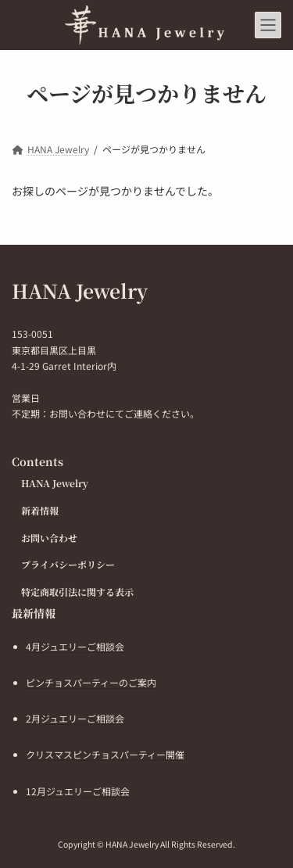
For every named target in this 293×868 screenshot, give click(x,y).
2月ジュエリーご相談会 (75, 718)
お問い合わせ (49, 537)
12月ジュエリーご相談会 (78, 790)
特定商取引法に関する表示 (77, 592)
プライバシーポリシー (68, 564)
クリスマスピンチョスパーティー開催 (105, 754)
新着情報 (40, 510)
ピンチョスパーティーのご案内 (91, 682)
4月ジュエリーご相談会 (75, 646)
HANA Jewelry (55, 483)
